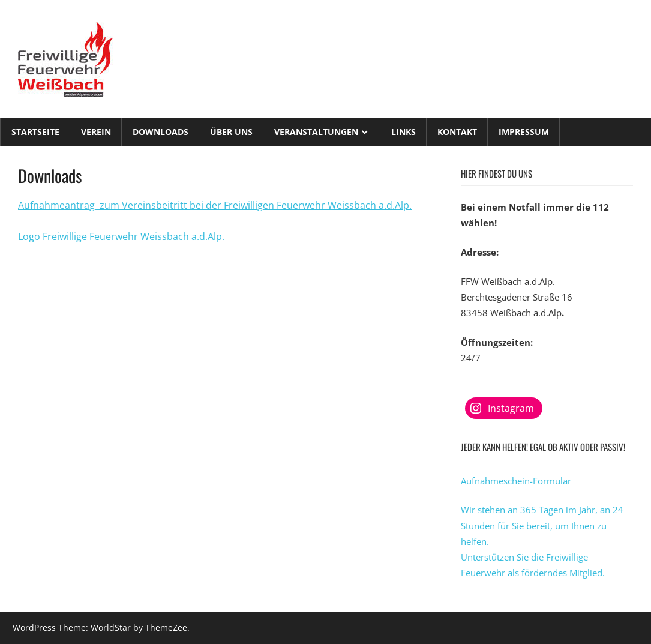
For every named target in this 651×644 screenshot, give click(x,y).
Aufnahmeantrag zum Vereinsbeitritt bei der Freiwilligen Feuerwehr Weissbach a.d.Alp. (215, 205)
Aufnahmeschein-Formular (516, 481)
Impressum (524, 132)
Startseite (35, 132)
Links (403, 132)
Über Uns (231, 132)
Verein (96, 132)
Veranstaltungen (316, 132)
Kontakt (457, 132)
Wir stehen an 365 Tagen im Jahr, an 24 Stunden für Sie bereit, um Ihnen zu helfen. (542, 525)
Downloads (160, 132)
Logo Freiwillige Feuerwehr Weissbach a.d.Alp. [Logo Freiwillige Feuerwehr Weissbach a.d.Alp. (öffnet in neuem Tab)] (121, 236)
